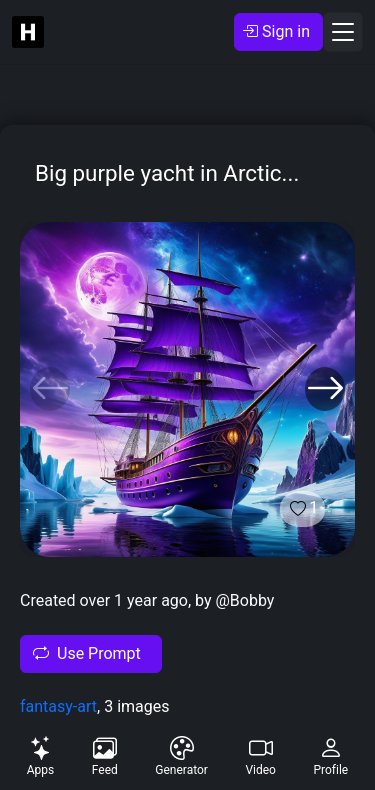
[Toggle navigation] (343, 32)
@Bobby (243, 600)
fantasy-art (58, 706)
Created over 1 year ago (104, 600)
